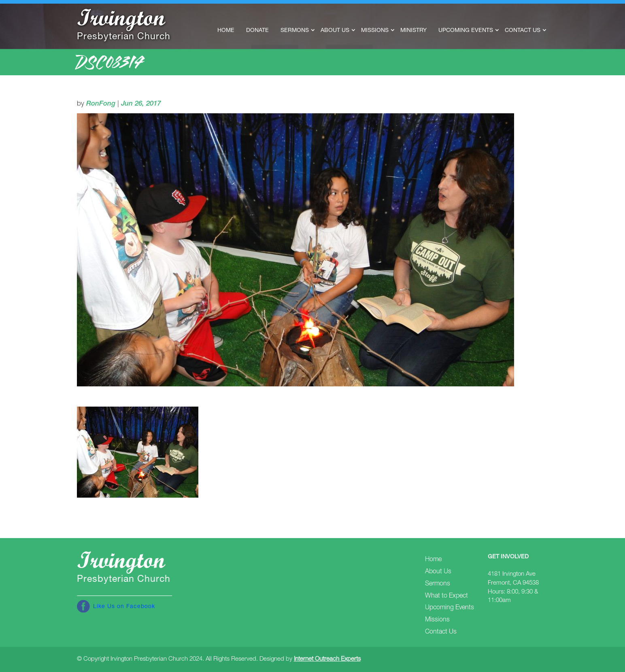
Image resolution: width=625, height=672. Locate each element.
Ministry (413, 31)
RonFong (101, 104)
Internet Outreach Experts (327, 659)
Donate (257, 31)
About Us (335, 31)
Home (226, 31)
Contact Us (523, 31)
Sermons (295, 31)
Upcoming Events (466, 31)
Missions (375, 31)
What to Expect (446, 596)
